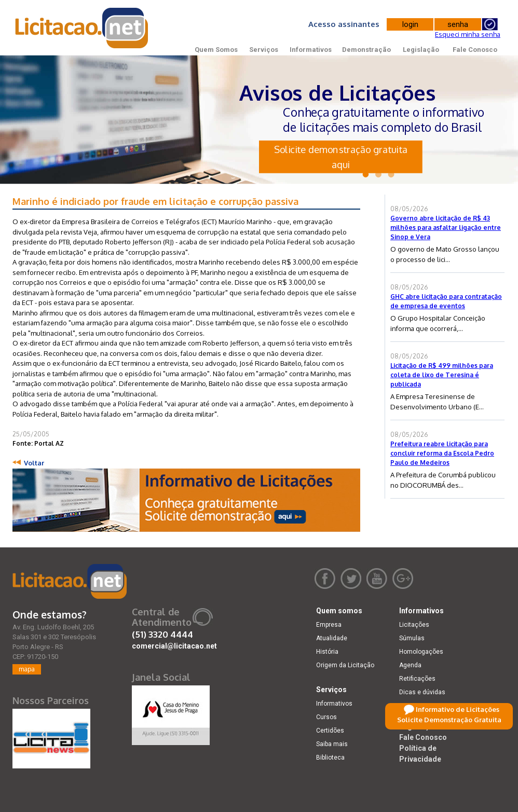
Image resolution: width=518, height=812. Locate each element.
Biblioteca (330, 758)
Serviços (264, 50)
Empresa (329, 625)
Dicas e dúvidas (422, 692)
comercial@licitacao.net (174, 646)
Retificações (417, 679)
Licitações (414, 625)
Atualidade (332, 638)
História (327, 652)
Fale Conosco (475, 50)
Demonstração (366, 50)
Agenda (410, 665)
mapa (27, 669)
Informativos (311, 50)
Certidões (330, 731)
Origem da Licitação (345, 665)
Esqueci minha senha (468, 34)
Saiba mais (332, 744)
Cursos (326, 717)
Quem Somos (216, 50)
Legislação (421, 50)
